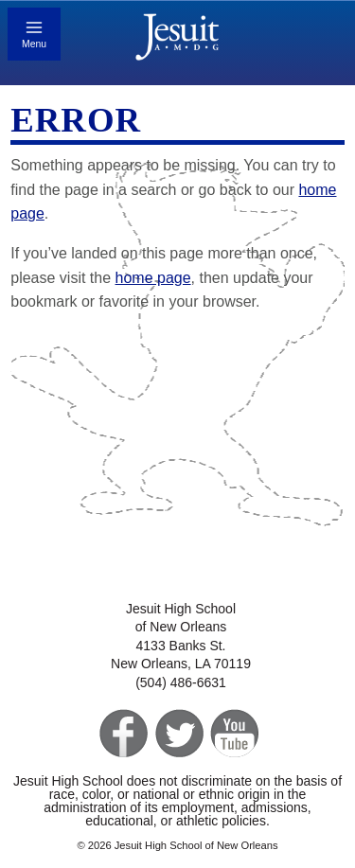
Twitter (177, 734)
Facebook (122, 734)
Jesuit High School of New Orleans (177, 40)
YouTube (233, 734)
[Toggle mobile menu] (34, 34)
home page (153, 278)
